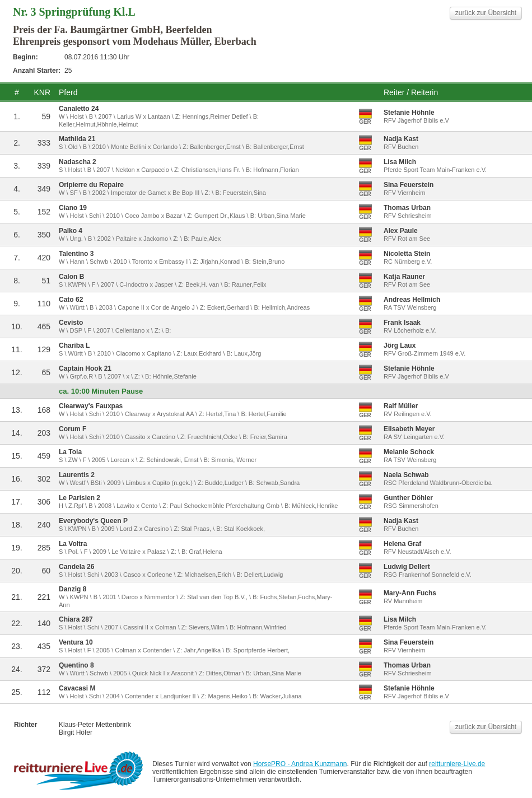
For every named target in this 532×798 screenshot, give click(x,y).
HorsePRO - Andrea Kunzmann (300, 764)
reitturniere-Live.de (457, 764)
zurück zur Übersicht (486, 13)
